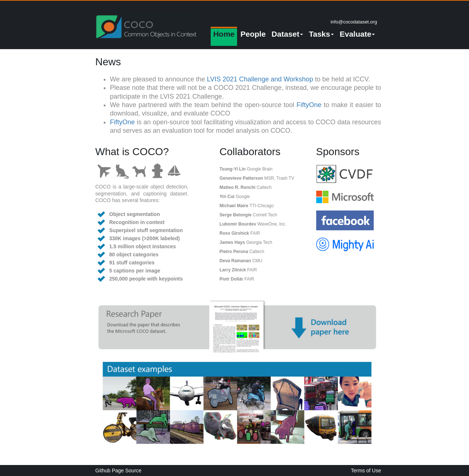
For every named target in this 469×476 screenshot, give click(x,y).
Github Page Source (118, 470)
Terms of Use (366, 470)
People (253, 34)
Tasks (321, 34)
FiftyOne (309, 105)
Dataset (287, 34)
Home (224, 34)
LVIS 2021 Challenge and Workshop (260, 79)
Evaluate (357, 34)
